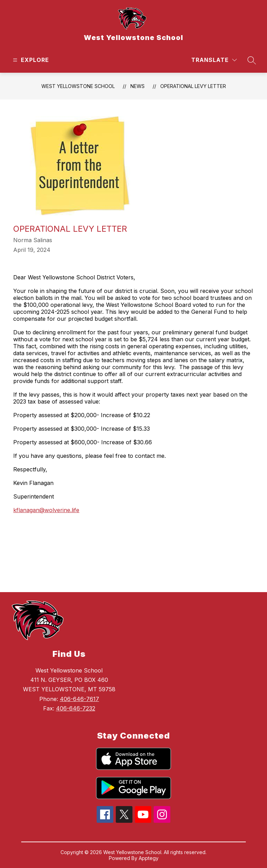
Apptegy (149, 858)
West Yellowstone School (78, 86)
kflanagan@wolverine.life (46, 510)
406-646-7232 (76, 708)
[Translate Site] (214, 60)
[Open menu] (30, 60)
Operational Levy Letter (193, 86)
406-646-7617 (79, 699)
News (137, 86)
